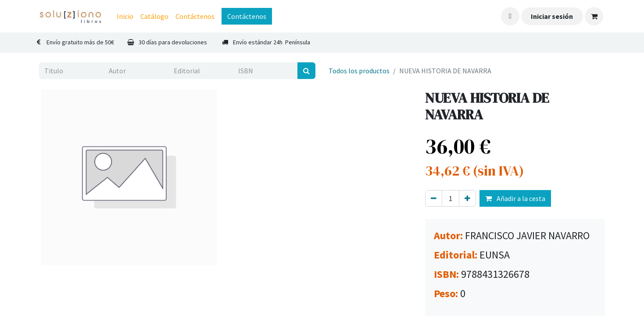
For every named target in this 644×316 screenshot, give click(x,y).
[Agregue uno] (467, 198)
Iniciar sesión (552, 16)
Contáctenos (247, 16)
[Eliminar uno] (434, 198)
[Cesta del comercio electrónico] (594, 16)
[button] (510, 16)
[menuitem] (125, 16)
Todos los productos (359, 71)
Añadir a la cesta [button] (515, 198)
